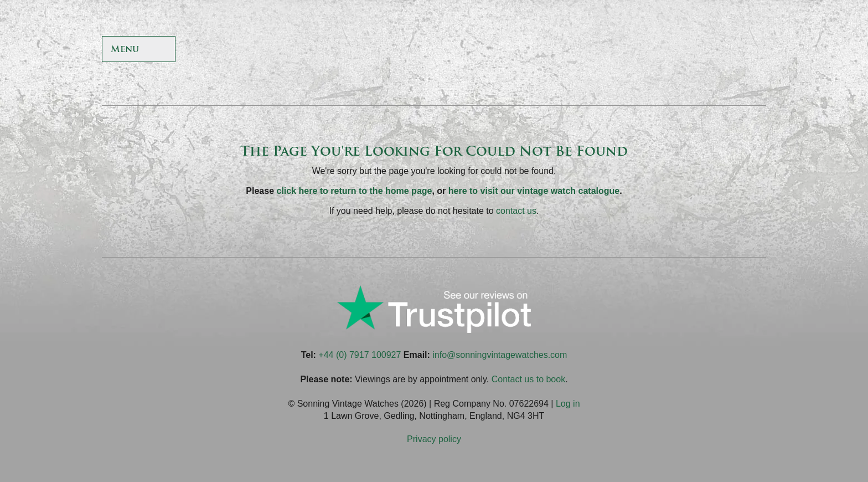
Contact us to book (528, 379)
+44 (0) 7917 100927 (360, 355)
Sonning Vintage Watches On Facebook (647, 50)
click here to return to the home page (355, 191)
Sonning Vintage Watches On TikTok (701, 50)
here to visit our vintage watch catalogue (534, 191)
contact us (516, 211)
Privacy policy (434, 439)
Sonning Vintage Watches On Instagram (728, 50)
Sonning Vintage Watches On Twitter (675, 50)
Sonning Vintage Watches (434, 50)
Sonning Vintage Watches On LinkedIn (755, 50)
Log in (568, 404)
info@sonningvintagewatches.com (500, 355)
